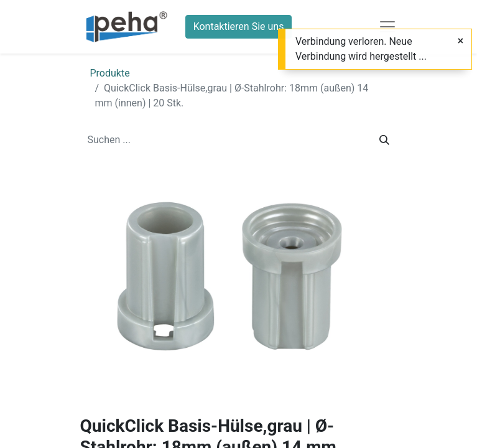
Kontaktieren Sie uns (239, 26)
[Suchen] (384, 140)
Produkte (110, 73)
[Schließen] (461, 41)
